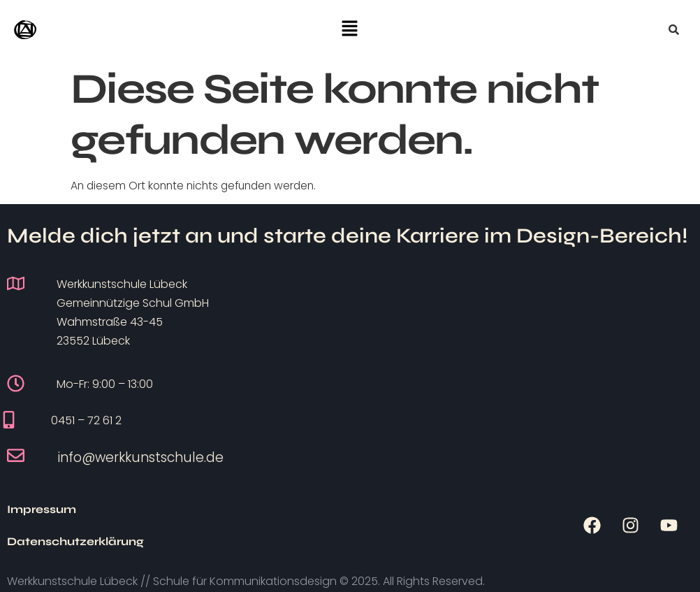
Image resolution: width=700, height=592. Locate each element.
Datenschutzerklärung (177, 518)
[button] (350, 29)
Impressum (42, 518)
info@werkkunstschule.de (141, 457)
